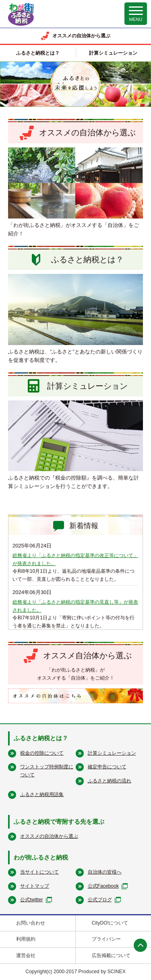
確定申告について (107, 767)
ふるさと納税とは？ (41, 738)
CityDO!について (110, 923)
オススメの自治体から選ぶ (49, 836)
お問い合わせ (31, 923)
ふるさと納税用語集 (42, 794)
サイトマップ (35, 886)
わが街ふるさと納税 (41, 857)
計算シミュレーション (112, 753)
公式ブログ (100, 900)
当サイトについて (39, 872)
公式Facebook (103, 886)
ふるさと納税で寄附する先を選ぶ (59, 822)
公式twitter (32, 900)
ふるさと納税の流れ (110, 781)
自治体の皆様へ (105, 872)
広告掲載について (111, 955)
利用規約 (26, 939)
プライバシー (106, 939)
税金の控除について (42, 753)
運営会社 (26, 955)
